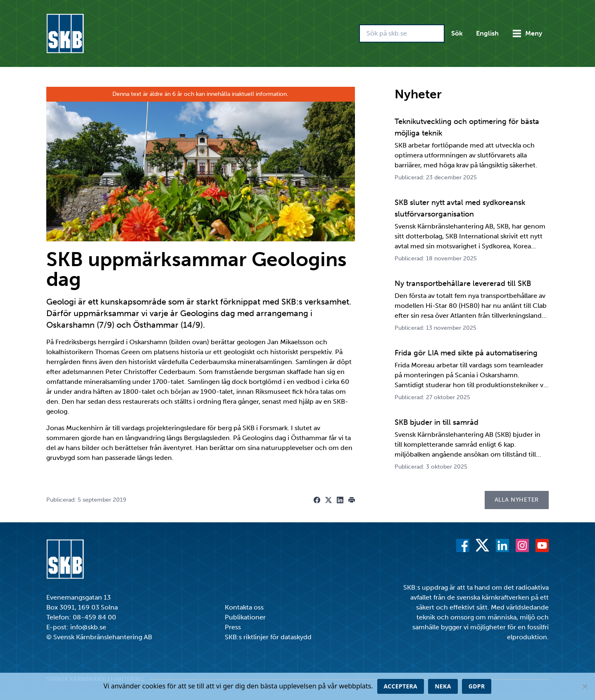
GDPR (477, 686)
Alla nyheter (517, 500)
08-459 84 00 (94, 617)
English (487, 33)
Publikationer (245, 617)
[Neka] (585, 686)
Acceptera (401, 686)
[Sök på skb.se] (402, 33)
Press (233, 627)
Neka (443, 686)
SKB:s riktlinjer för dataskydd (268, 637)
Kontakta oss (244, 607)
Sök (457, 33)
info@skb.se (88, 627)
